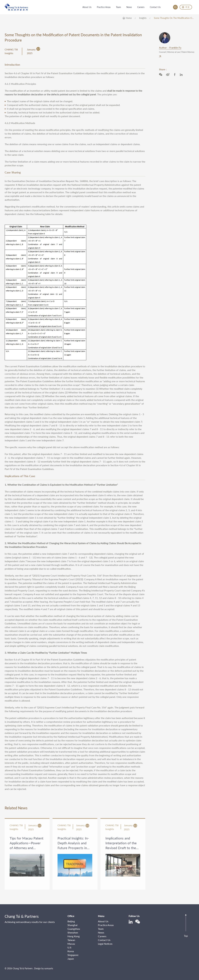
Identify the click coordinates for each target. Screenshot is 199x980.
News (101, 932)
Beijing (71, 921)
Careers (102, 936)
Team (101, 929)
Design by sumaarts (44, 968)
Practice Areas (106, 925)
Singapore (73, 955)
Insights (143, 18)
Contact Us (104, 940)
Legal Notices (105, 944)
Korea (71, 951)
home (129, 18)
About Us (103, 921)
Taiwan (71, 940)
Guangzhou (74, 929)
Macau (71, 944)
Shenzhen (73, 932)
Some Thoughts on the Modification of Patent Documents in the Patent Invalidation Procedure (174, 18)
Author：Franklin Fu (170, 48)
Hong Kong (74, 936)
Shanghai (72, 925)
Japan (71, 959)
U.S (69, 947)
